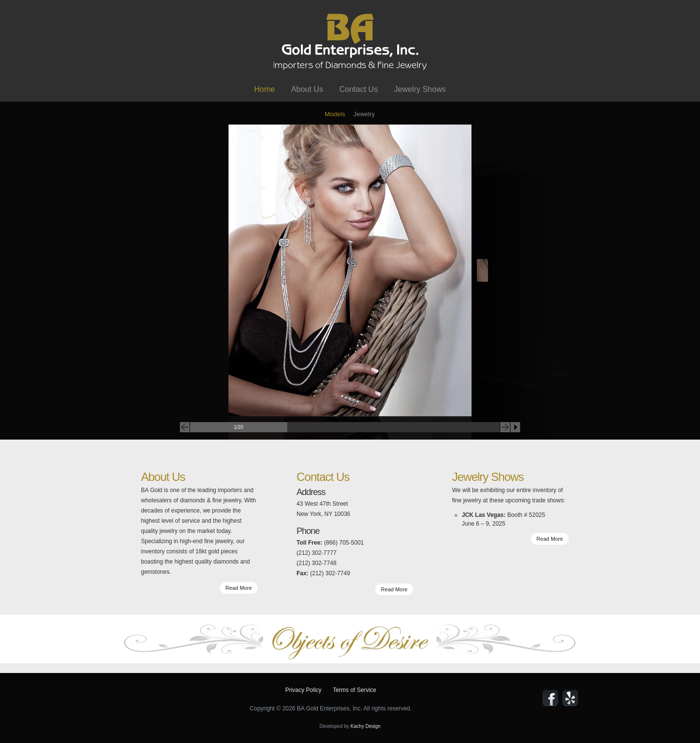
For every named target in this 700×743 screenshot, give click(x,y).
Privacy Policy (304, 690)
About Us (307, 89)
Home (265, 89)
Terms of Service (355, 690)
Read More (239, 588)
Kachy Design (366, 726)
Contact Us (359, 89)
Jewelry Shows (420, 89)
